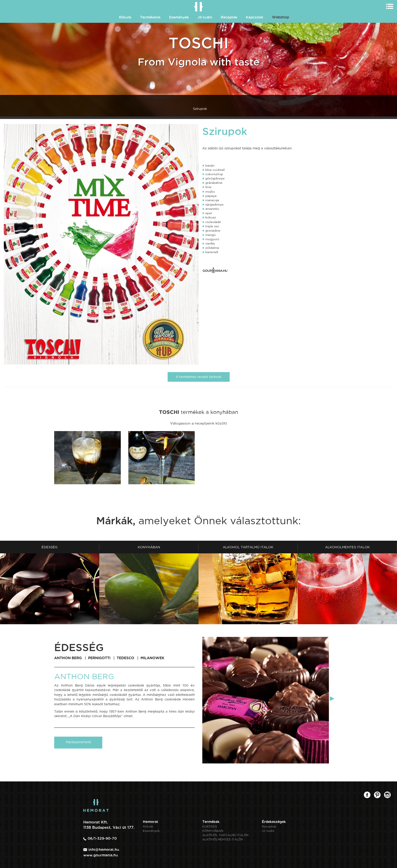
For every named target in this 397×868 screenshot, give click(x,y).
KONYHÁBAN (213, 831)
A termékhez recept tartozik (198, 377)
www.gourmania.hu (101, 855)
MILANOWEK (152, 658)
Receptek (229, 17)
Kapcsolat (255, 17)
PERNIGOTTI (99, 658)
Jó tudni (205, 17)
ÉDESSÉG (210, 826)
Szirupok (200, 109)
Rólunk (125, 17)
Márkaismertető (78, 742)
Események (179, 17)
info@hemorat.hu (104, 850)
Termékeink (150, 17)
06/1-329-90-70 (102, 838)
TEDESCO (125, 658)
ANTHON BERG (68, 658)
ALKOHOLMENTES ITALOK (223, 839)
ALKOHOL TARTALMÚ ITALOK (226, 835)
